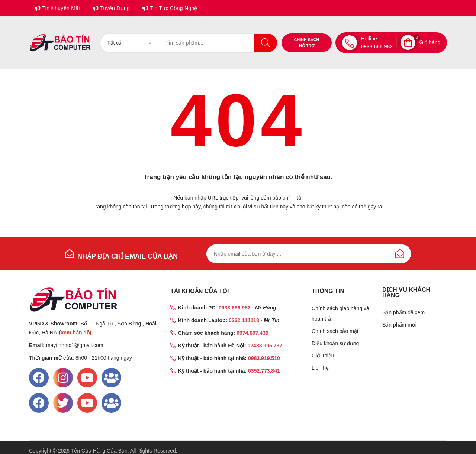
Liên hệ (320, 368)
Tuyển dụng (114, 8)
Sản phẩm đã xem (403, 312)
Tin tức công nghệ (173, 8)
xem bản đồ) (76, 333)
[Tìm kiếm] (218, 43)
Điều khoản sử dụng (335, 343)
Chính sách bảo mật (335, 331)
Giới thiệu (323, 356)
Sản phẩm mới (399, 325)
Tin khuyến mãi (60, 8)
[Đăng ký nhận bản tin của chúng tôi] (309, 254)
